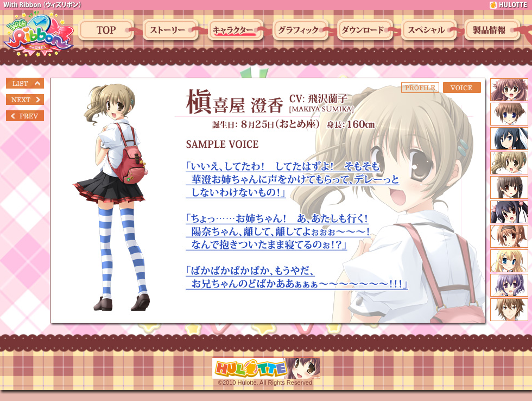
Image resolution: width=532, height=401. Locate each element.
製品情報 (494, 31)
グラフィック (302, 31)
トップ (107, 31)
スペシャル (430, 31)
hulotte (509, 5)
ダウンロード (366, 31)
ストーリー (172, 31)
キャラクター (237, 31)
